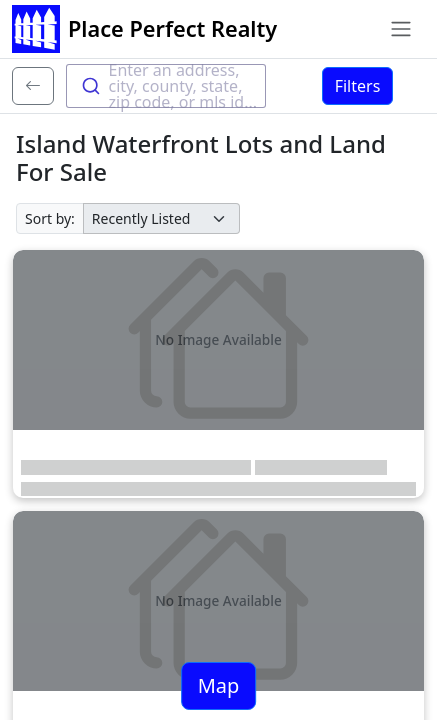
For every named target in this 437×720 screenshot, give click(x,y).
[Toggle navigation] (401, 29)
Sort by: (50, 218)
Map (219, 685)
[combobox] (166, 86)
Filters (358, 86)
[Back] (33, 86)
